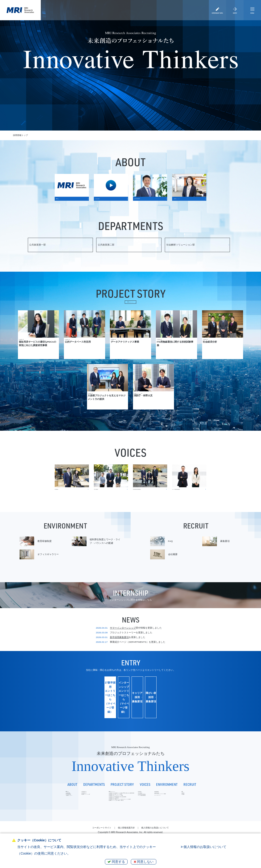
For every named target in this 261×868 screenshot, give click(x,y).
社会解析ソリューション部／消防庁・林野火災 (100, 827)
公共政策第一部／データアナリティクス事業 (99, 811)
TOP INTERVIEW (31, 806)
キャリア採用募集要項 (153, 713)
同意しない (144, 862)
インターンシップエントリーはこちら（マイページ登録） (108, 713)
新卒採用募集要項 (119, 663)
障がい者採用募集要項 (199, 713)
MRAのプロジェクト (130, 317)
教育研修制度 (196, 798)
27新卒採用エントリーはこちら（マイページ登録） (62, 713)
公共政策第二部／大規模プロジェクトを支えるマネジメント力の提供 (111, 823)
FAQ (231, 798)
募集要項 (233, 802)
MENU (252, 17)
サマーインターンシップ (123, 654)
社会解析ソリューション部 (59, 806)
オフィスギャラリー (199, 809)
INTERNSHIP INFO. (217, 17)
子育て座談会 (167, 802)
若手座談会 (166, 798)
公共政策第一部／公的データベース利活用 (98, 806)
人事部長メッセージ (31, 811)
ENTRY (235, 17)
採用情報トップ (20, 135)
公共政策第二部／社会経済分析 (93, 819)
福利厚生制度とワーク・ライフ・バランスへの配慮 (206, 804)
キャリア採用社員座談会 (172, 811)
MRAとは (27, 798)
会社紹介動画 (28, 802)
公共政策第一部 (54, 798)
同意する (116, 862)
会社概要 (233, 806)
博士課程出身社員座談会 (172, 806)
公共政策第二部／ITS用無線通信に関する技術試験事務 (104, 815)
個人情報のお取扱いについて (204, 847)
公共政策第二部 (54, 802)
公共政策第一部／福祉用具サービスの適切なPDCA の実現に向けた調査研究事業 (116, 802)
